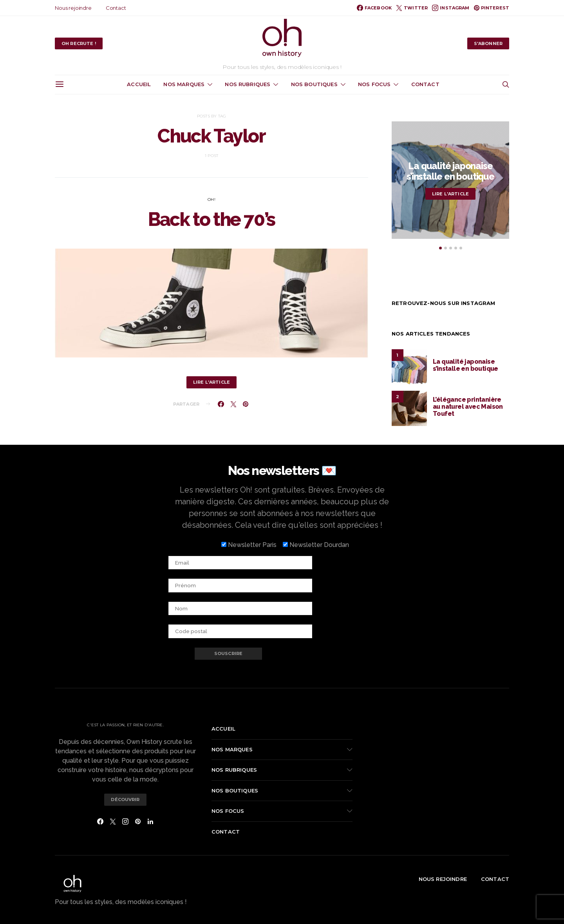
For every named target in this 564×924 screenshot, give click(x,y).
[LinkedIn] (150, 821)
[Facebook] (374, 8)
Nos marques (184, 84)
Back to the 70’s (211, 219)
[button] (440, 248)
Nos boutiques (314, 84)
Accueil (139, 84)
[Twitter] (412, 8)
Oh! (211, 199)
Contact (116, 8)
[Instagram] (451, 8)
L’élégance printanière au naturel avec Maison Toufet (468, 407)
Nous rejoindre (73, 8)
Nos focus (374, 84)
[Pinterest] (492, 8)
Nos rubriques (248, 84)
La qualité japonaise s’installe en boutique (450, 171)
